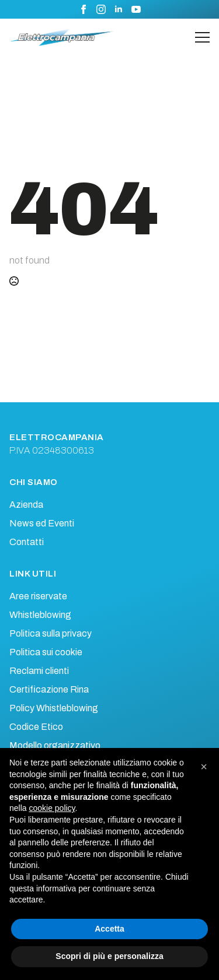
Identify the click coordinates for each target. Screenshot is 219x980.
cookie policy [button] (52, 808)
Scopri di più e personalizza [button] (109, 956)
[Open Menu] (202, 38)
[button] (204, 767)
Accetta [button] (109, 929)
